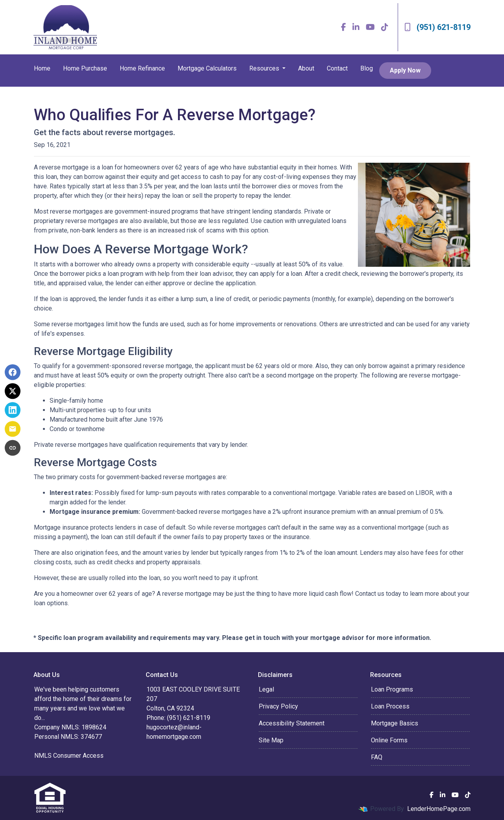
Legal (266, 689)
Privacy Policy (278, 706)
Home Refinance (142, 68)
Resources (265, 68)
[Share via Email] (13, 429)
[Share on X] (13, 391)
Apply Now (405, 70)
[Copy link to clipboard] (13, 448)
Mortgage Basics (395, 723)
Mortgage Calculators (207, 68)
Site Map (271, 740)
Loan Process (390, 706)
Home (42, 68)
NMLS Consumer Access (69, 756)
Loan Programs (392, 689)
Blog (367, 68)
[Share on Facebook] (13, 372)
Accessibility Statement (292, 723)
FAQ (377, 757)
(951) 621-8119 (437, 27)
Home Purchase (85, 68)
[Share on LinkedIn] (13, 410)
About (306, 68)
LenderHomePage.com (439, 809)
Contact (337, 68)
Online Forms (389, 740)
